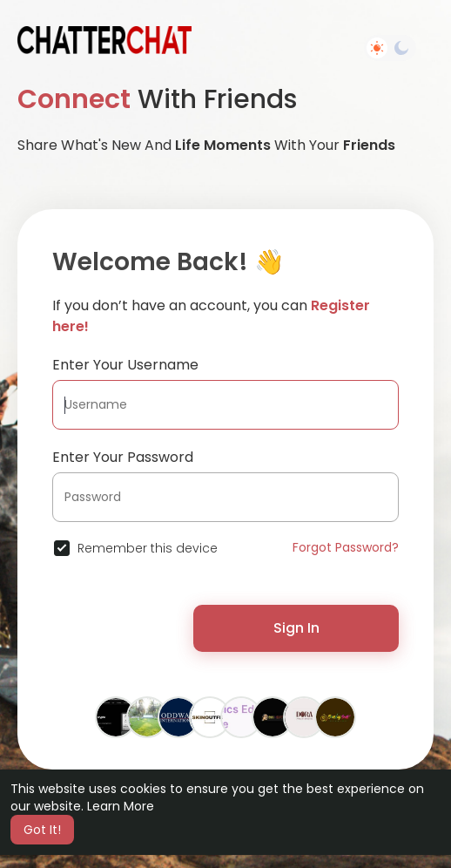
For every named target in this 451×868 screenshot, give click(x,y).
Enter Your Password (123, 457)
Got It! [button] (42, 830)
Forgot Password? (346, 547)
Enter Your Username (125, 365)
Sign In (296, 628)
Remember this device (148, 548)
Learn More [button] (121, 806)
